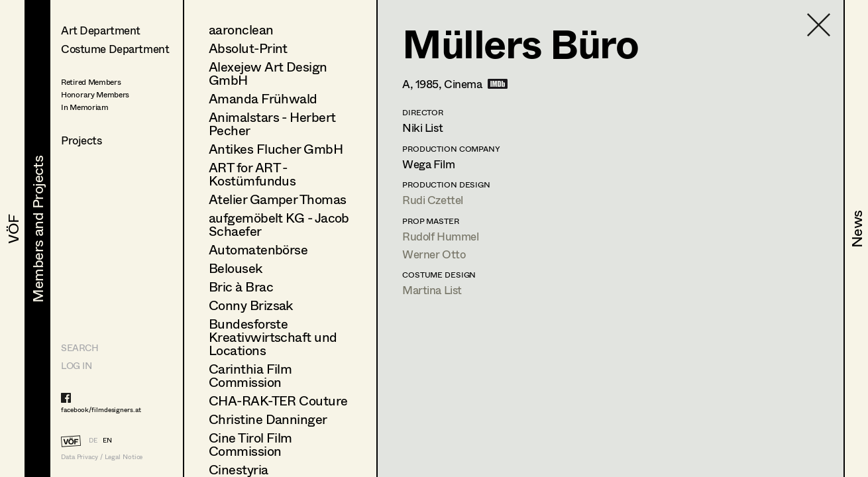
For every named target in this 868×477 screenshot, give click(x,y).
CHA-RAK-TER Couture (278, 400)
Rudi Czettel (433, 200)
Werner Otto (434, 254)
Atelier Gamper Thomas (277, 199)
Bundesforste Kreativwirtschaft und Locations (273, 337)
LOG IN (76, 365)
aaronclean (241, 29)
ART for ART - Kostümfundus (252, 174)
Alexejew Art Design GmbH (268, 73)
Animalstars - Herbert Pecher (272, 124)
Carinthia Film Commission (250, 375)
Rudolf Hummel (440, 236)
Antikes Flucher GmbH (276, 149)
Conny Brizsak (251, 305)
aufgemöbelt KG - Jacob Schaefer (279, 224)
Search (80, 347)
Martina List (432, 290)
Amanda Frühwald (263, 98)
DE (93, 440)
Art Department (101, 30)
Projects (81, 140)
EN (107, 440)
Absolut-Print (248, 48)
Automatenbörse (258, 249)
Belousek (236, 268)
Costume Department (115, 49)
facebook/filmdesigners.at (101, 409)
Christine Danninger (268, 419)
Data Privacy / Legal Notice (102, 457)
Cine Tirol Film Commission (250, 444)
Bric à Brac (241, 287)
